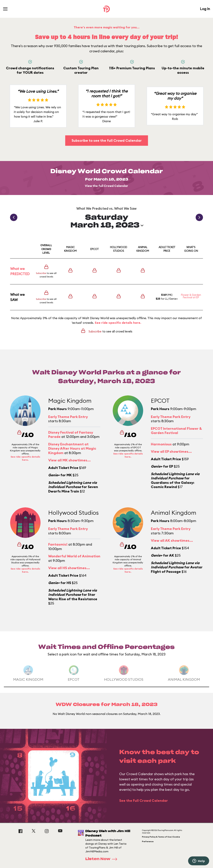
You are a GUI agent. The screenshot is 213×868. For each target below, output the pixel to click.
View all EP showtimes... (171, 451)
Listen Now (102, 859)
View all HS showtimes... (69, 568)
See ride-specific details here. (118, 323)
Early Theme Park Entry (68, 417)
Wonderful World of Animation (74, 556)
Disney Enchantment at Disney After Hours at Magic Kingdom (72, 448)
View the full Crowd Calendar (106, 186)
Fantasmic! (58, 544)
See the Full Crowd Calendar (144, 801)
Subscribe (41, 273)
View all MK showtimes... (69, 460)
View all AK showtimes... (172, 540)
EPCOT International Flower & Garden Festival (176, 431)
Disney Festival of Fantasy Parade (71, 435)
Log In (205, 9)
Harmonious (161, 444)
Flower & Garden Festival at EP (191, 296)
